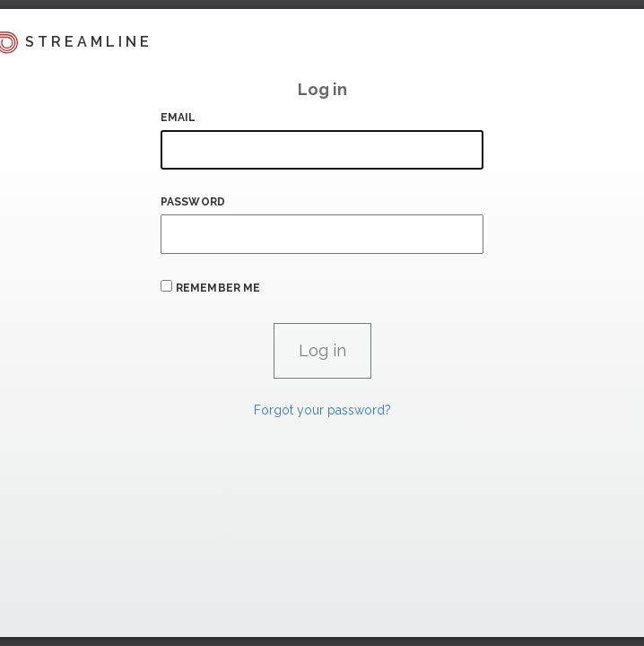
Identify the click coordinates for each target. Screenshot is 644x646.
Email (178, 118)
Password (193, 202)
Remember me (218, 288)
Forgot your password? (322, 410)
